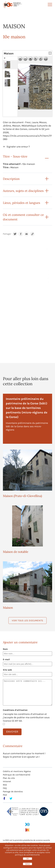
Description (11, 179)
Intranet (7, 781)
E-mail (6, 659)
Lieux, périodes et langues (22, 203)
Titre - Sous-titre (15, 156)
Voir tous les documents (27, 620)
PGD (5, 795)
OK (27, 859)
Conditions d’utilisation (15, 710)
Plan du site (9, 778)
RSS (5, 785)
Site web (7, 670)
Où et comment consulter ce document (23, 217)
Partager (7, 234)
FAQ (5, 788)
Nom (5, 649)
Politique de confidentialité (17, 775)
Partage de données (13, 792)
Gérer (28, 864)
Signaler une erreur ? (18, 147)
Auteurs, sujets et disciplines (23, 191)
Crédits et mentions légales (17, 771)
